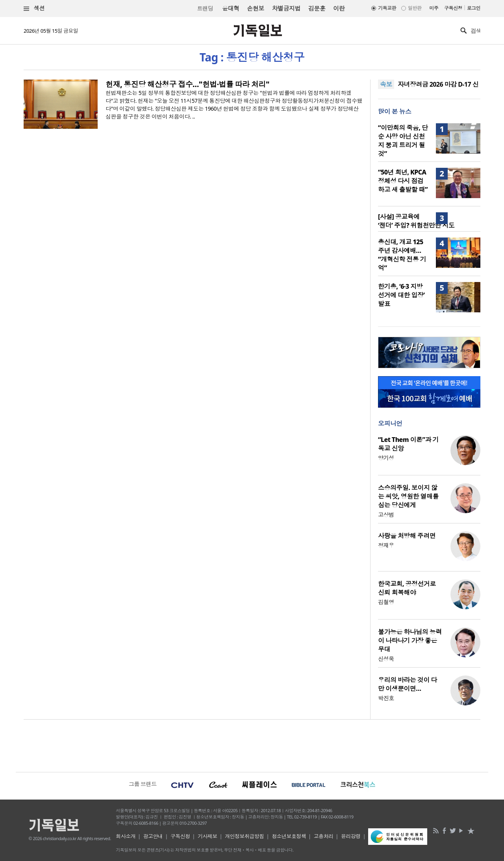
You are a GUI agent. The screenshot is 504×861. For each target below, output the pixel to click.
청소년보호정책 (289, 836)
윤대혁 (231, 8)
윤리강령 (351, 836)
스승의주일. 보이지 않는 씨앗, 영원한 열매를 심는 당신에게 (408, 496)
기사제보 (208, 836)
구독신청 (453, 8)
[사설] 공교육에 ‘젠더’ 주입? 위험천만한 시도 (416, 221)
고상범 (386, 515)
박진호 (386, 698)
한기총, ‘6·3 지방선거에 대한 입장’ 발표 (401, 295)
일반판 (415, 8)
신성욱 (386, 659)
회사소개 (126, 836)
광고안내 (153, 836)
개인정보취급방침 (245, 836)
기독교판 (387, 8)
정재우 (386, 545)
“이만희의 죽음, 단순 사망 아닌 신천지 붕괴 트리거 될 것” (403, 141)
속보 (386, 84)
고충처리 (324, 836)
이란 (339, 8)
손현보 (255, 8)
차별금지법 (286, 8)
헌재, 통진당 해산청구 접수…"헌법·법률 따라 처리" (187, 84)
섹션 (34, 8)
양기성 (386, 458)
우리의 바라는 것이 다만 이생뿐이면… (408, 684)
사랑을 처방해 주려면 (407, 536)
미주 (434, 8)
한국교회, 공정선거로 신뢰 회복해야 (407, 588)
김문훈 (317, 8)
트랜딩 (205, 8)
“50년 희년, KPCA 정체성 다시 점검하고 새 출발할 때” (403, 181)
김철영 (386, 602)
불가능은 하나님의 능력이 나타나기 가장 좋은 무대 (410, 640)
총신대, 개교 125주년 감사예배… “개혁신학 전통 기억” (402, 255)
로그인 (474, 8)
